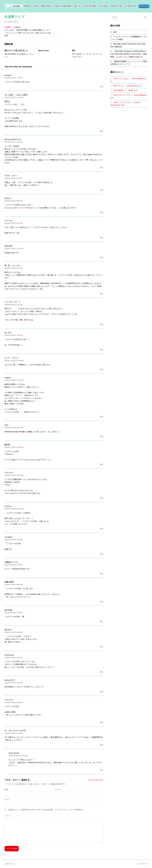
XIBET (131, 90)
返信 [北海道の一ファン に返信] (102, 574)
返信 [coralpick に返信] (102, 554)
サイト (7, 800)
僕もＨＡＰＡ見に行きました (16, 51)
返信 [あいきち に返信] (102, 350)
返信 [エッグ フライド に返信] (102, 369)
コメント (8, 816)
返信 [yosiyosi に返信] (102, 87)
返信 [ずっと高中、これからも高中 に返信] (102, 131)
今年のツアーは (120, 79)
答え (74, 51)
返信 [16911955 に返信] (102, 257)
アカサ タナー (12, 780)
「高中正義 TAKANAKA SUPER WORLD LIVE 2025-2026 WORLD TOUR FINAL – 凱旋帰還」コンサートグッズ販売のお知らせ (129, 54)
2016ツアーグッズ (121, 95)
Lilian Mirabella (138, 79)
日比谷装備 (118, 90)
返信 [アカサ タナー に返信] (102, 190)
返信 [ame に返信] (102, 436)
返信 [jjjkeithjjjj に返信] (102, 621)
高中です (117, 86)
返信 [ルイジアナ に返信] (102, 722)
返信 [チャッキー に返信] (102, 238)
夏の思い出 (10, 864)
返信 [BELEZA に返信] (102, 647)
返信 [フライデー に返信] (102, 498)
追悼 (115, 32)
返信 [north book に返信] (102, 672)
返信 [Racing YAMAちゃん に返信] (102, 168)
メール (58, 789)
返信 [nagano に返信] (102, 417)
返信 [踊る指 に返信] (102, 464)
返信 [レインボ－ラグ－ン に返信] (102, 324)
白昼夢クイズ (10, 27)
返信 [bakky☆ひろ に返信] (102, 692)
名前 (7, 789)
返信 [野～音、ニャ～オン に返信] (102, 294)
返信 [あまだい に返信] (102, 212)
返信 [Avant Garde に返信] (102, 770)
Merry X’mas (44, 51)
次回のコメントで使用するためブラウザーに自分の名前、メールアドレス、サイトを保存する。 (47, 810)
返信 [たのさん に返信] (102, 529)
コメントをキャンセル (96, 779)
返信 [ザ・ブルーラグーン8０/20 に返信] (102, 745)
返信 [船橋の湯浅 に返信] (102, 602)
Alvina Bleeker (132, 86)
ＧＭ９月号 (142, 864)
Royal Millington (140, 95)
